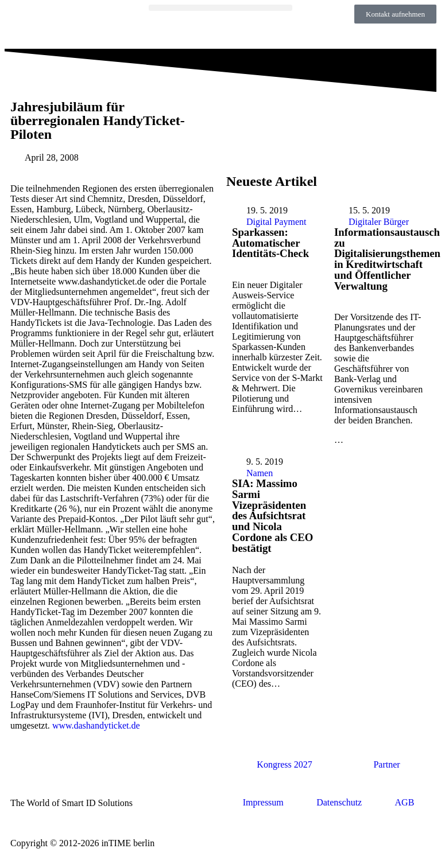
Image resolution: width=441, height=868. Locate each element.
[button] (221, 8)
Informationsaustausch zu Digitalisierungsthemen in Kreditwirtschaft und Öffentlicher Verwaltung (387, 259)
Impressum (263, 802)
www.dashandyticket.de (96, 725)
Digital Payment (276, 222)
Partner (386, 764)
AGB (405, 802)
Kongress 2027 (284, 764)
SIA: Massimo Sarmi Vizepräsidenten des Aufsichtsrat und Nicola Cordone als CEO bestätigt (272, 515)
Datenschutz (339, 802)
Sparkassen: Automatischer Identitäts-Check (270, 243)
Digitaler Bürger (379, 222)
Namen (260, 473)
